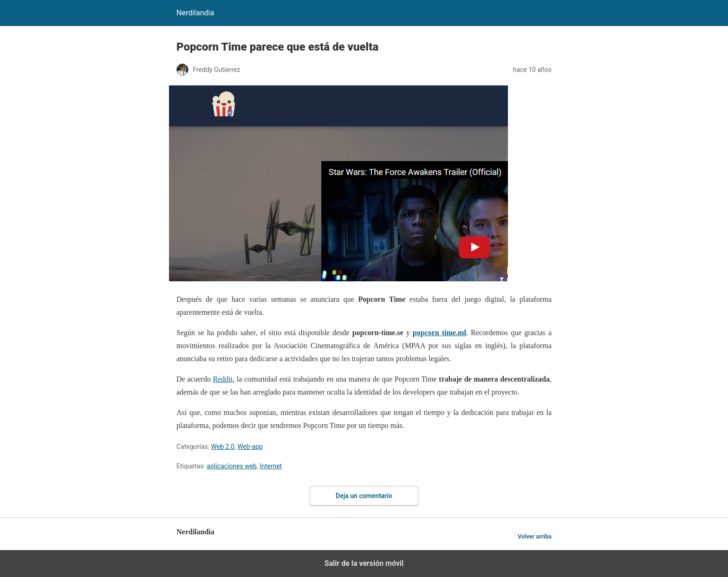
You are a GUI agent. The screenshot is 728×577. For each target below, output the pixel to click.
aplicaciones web (232, 466)
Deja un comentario (364, 496)
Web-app (250, 447)
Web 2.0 (223, 447)
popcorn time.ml (439, 333)
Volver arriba (535, 536)
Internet (271, 466)
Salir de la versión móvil (364, 563)
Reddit (223, 379)
